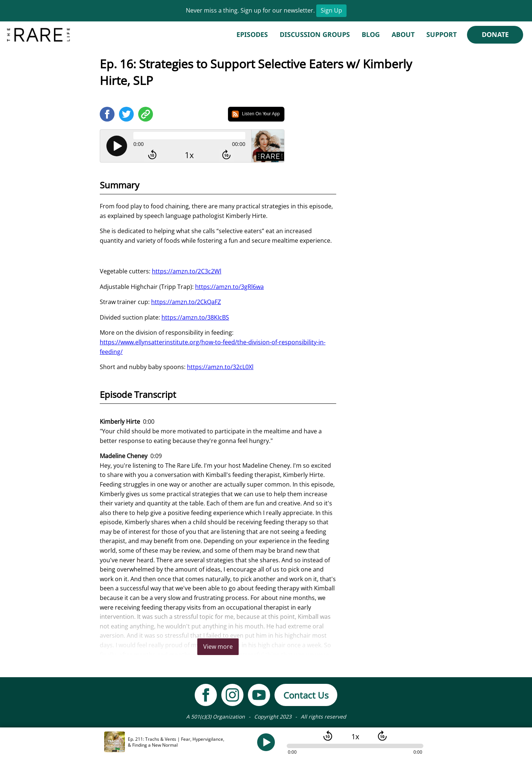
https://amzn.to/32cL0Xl (220, 367)
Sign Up (331, 10)
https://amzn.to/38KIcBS (195, 317)
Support (441, 34)
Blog (371, 34)
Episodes (252, 34)
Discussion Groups (315, 34)
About (403, 34)
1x (189, 155)
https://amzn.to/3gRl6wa (229, 287)
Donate (495, 34)
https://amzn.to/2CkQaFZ (186, 302)
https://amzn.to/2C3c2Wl (187, 271)
